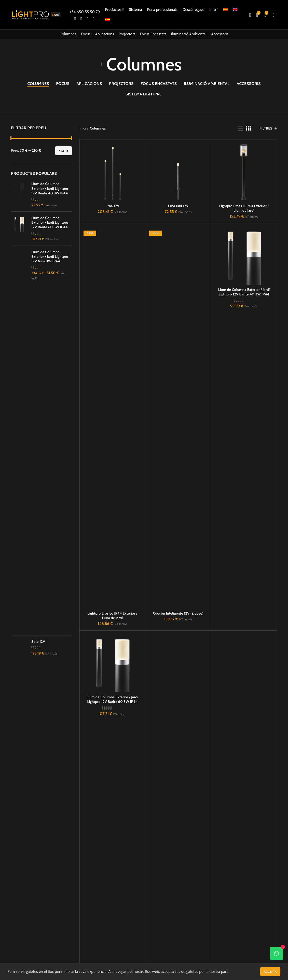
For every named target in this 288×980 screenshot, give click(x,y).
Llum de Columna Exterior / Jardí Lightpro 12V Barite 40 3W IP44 (244, 292)
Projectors (127, 34)
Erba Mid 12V (178, 206)
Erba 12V (113, 206)
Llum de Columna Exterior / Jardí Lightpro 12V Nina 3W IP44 (50, 612)
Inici (83, 128)
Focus (86, 34)
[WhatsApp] (277, 953)
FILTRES (266, 128)
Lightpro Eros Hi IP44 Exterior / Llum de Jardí (244, 208)
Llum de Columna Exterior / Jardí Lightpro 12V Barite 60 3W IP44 (112, 699)
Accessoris (220, 34)
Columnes (68, 34)
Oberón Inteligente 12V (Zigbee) (178, 613)
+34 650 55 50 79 (85, 12)
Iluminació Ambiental (189, 34)
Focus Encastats (153, 34)
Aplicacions (104, 34)
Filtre (64, 151)
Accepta (270, 971)
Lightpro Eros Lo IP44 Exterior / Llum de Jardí (112, 616)
